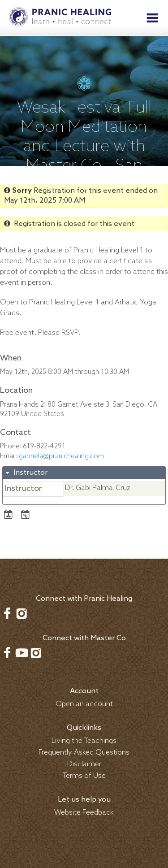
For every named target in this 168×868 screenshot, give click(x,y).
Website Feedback (84, 813)
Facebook (7, 613)
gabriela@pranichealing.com (61, 456)
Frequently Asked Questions (84, 753)
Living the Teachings (84, 741)
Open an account (84, 704)
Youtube (22, 653)
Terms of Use (84, 776)
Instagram (22, 613)
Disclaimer (84, 764)
